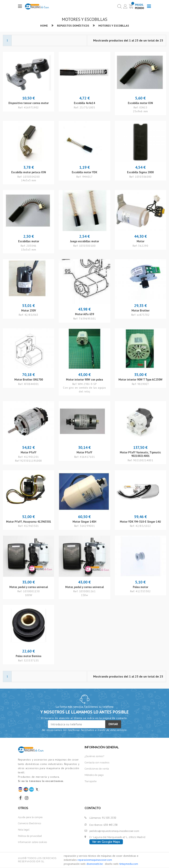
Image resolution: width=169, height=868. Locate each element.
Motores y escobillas (114, 26)
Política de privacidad (31, 836)
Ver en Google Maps (106, 843)
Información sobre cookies (33, 842)
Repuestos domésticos (73, 26)
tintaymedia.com (129, 864)
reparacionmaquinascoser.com (95, 860)
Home (43, 26)
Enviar (113, 724)
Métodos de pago (95, 775)
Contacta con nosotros (98, 763)
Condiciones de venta (97, 769)
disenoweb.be (95, 864)
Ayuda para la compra (31, 818)
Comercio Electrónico (31, 824)
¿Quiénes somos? (95, 756)
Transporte (91, 781)
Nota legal (24, 830)
